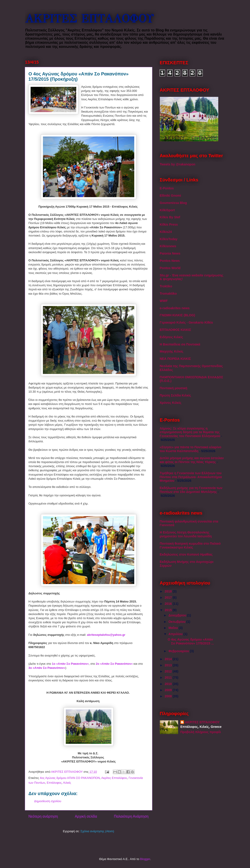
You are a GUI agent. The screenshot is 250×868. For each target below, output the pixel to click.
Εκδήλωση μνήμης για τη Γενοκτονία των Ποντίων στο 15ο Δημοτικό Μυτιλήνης (191, 490)
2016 (169, 604)
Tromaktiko (168, 294)
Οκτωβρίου (177, 622)
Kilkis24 (166, 232)
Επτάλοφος (54, 783)
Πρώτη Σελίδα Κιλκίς (175, 395)
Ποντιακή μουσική (174, 388)
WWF (164, 301)
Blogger (145, 859)
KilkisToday (169, 239)
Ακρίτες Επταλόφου (114, 778)
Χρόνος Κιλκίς (171, 403)
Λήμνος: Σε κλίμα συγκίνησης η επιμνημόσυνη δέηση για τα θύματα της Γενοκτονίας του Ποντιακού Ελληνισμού (190, 432)
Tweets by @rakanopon (178, 164)
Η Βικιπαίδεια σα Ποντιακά (180, 344)
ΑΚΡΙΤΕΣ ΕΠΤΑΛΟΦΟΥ (89, 19)
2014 (169, 659)
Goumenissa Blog (173, 203)
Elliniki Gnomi (170, 196)
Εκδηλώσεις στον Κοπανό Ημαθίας (186, 554)
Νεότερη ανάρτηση (43, 816)
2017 (169, 598)
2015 (169, 610)
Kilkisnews (168, 246)
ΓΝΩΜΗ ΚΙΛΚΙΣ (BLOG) (178, 315)
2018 (169, 591)
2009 (169, 690)
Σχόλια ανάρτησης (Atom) (97, 831)
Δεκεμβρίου (178, 615)
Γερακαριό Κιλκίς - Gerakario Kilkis (186, 322)
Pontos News (170, 261)
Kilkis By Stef (170, 217)
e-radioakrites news (175, 308)
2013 (169, 665)
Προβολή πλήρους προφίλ (201, 732)
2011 (169, 677)
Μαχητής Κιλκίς (172, 351)
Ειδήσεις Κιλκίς (171, 337)
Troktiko (166, 286)
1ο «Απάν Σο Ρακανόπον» (70, 664)
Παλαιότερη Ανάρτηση (131, 816)
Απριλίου (176, 634)
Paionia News (170, 253)
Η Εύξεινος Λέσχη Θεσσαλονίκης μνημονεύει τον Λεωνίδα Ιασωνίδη (186, 534)
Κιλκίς (67, 783)
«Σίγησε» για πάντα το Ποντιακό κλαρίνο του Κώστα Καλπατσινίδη (191, 449)
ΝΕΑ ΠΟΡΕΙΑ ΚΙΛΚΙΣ (175, 359)
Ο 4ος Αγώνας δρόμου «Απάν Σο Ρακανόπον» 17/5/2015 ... (191, 641)
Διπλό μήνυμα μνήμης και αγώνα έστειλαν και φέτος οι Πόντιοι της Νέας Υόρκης (192, 460)
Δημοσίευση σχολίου (48, 801)
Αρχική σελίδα (86, 816)
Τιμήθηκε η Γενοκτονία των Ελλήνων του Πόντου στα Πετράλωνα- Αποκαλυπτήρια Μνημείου (191, 477)
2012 (169, 671)
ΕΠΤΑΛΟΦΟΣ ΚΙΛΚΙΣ (175, 330)
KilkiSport (167, 210)
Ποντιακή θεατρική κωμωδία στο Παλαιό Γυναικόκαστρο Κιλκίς (190, 545)
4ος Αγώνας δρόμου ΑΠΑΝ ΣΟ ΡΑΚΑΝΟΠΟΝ (70, 778)
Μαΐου (174, 628)
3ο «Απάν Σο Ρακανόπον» (47, 668)
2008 (169, 696)
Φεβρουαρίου (179, 651)
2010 (169, 684)
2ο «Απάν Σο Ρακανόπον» (114, 664)
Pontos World (170, 268)
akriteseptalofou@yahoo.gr (106, 635)
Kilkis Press (169, 224)
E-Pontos (167, 188)
